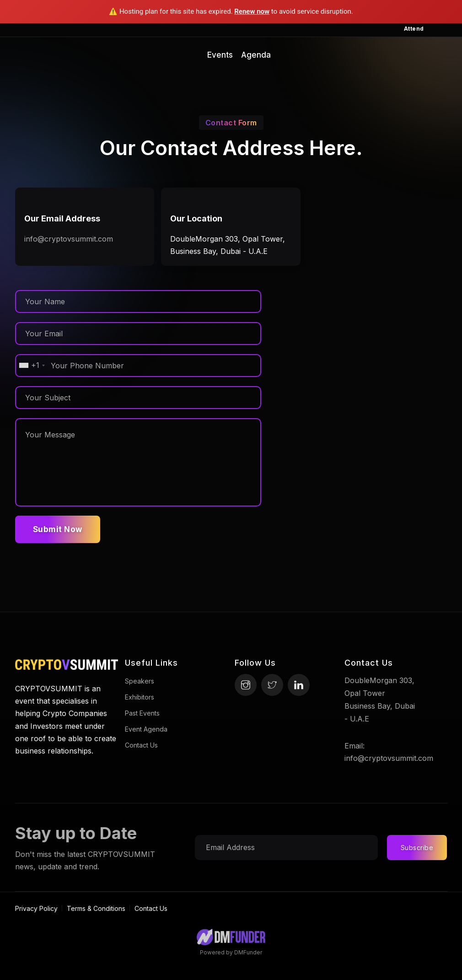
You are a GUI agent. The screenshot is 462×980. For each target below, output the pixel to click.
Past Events (142, 713)
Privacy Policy (36, 908)
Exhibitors (140, 697)
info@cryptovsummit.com (69, 239)
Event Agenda (146, 729)
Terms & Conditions (96, 908)
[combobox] (32, 366)
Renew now (252, 11)
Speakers (140, 681)
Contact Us (141, 745)
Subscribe (417, 848)
